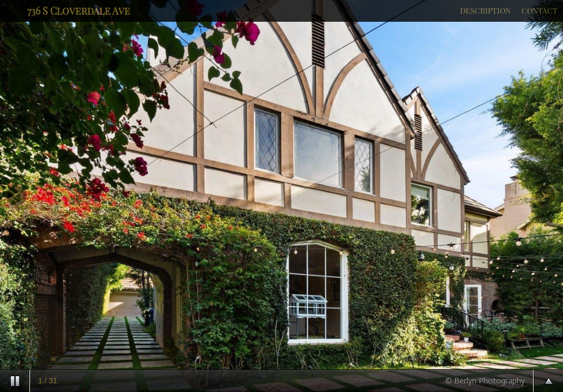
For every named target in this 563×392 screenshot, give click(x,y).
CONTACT (540, 11)
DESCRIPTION (485, 11)
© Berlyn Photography (485, 380)
